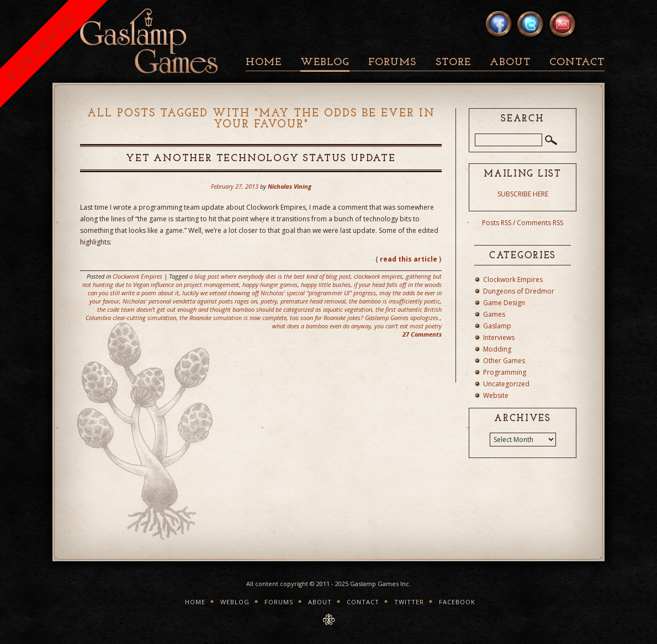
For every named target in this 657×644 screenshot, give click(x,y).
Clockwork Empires (137, 276)
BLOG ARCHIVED (41, 47)
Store (453, 63)
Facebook (457, 602)
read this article (409, 259)
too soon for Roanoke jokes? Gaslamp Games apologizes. (365, 318)
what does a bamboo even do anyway (322, 326)
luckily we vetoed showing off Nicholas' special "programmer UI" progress (279, 293)
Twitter (409, 602)
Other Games (504, 361)
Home (264, 63)
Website (496, 395)
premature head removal (313, 301)
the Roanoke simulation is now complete (233, 318)
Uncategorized (506, 384)
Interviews (499, 337)
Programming (505, 372)
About (510, 63)
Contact (577, 63)
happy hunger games (270, 284)
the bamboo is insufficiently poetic (394, 301)
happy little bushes (326, 284)
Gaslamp (497, 326)
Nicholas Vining (290, 186)
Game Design (504, 303)
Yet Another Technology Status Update (261, 159)
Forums (392, 63)
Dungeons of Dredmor (519, 291)
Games (494, 314)
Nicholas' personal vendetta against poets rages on (190, 301)
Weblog (325, 63)
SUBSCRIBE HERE (523, 194)
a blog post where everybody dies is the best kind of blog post (270, 276)
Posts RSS (497, 223)
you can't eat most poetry (408, 326)
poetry (269, 301)
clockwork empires (378, 276)
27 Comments (422, 334)
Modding (497, 349)
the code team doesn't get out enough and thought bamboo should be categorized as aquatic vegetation (235, 309)
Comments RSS (540, 223)
